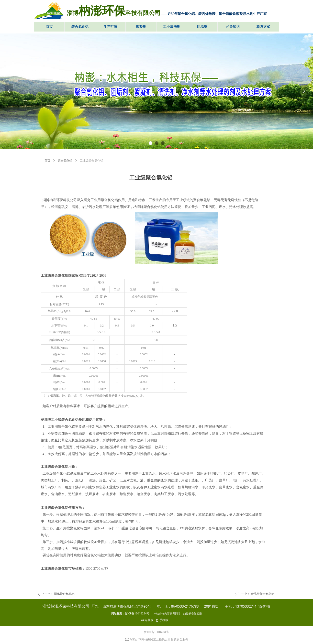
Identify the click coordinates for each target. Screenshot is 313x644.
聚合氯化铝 (65, 161)
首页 (47, 161)
